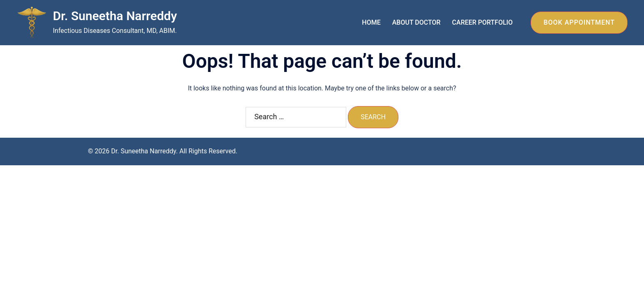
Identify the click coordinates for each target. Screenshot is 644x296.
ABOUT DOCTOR (416, 22)
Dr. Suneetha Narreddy (115, 16)
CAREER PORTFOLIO (483, 22)
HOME (371, 22)
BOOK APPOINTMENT (579, 22)
